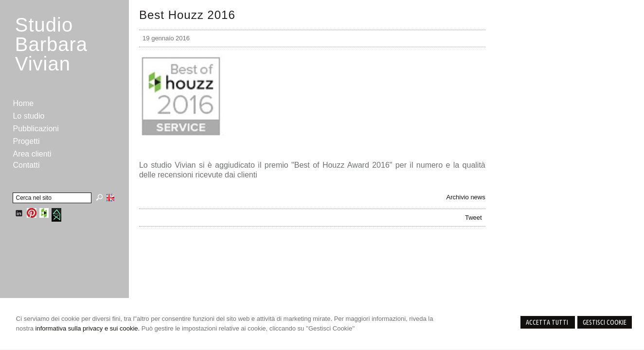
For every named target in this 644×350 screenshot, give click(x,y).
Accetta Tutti (548, 322)
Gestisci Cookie (605, 322)
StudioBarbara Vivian (51, 44)
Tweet (474, 218)
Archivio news (466, 197)
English (110, 197)
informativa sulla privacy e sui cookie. (88, 328)
